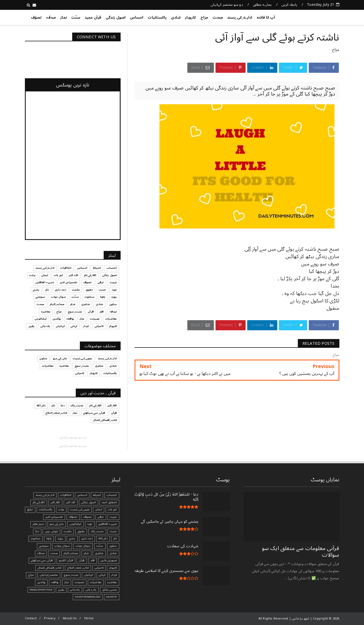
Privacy (50, 618)
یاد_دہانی (91, 590)
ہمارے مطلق (262, 5)
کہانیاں (88, 575)
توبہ (90, 524)
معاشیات (96, 582)
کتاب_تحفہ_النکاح (78, 568)
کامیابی (99, 568)
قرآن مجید (93, 18)
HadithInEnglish (88, 597)
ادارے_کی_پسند (240, 18)
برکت (61, 510)
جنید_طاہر (38, 524)
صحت (218, 18)
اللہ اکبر (71, 502)
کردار (114, 575)
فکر (93, 560)
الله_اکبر (55, 502)
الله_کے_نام (39, 502)
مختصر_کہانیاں (49, 575)
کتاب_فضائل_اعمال (49, 568)
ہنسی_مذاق (110, 590)
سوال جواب (83, 546)
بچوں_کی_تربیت (80, 510)
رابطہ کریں (289, 5)
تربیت (113, 517)
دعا (37, 531)
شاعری (99, 553)
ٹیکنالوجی (75, 524)
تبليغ (30, 510)
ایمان (99, 510)
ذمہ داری (87, 539)
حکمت (68, 531)
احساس (137, 18)
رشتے (72, 539)
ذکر (115, 539)
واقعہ (55, 582)
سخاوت (36, 539)
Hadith (111, 597)
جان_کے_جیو (57, 524)
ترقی (101, 517)
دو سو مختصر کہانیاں (227, 5)
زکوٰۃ (49, 539)
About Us (70, 618)
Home (89, 618)
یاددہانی (75, 590)
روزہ (60, 539)
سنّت (76, 18)
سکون (113, 546)
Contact (31, 618)
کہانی (102, 575)
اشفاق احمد (109, 502)
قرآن (82, 560)
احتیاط (97, 495)
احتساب (112, 495)
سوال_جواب (62, 546)
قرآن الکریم (66, 560)
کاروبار (190, 18)
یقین (61, 590)
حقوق (81, 531)
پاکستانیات (157, 18)
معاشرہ (112, 582)
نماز (63, 18)
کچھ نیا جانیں (318, 16)
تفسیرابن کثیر (54, 517)
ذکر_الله (103, 539)
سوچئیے (44, 546)
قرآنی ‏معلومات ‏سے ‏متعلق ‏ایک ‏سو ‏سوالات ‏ (301, 552)
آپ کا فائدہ (266, 18)
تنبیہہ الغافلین (108, 524)
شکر (86, 553)
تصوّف (36, 18)
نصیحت (79, 582)
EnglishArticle (41, 590)
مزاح (204, 18)
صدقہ (51, 18)
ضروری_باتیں (109, 560)
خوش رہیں (52, 531)
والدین (41, 582)
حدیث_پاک (97, 531)
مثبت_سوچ (71, 575)
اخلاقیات (66, 495)
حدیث (113, 531)
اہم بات (112, 510)
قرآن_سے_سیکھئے (42, 560)
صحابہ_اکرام (71, 553)
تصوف (88, 517)
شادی (176, 18)
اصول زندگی (116, 18)
